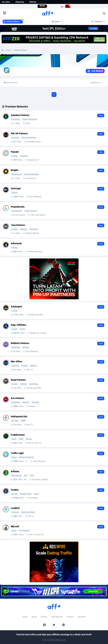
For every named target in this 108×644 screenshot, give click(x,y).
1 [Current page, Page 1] (54, 95)
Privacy (44, 617)
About (34, 617)
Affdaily (33, 2)
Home (8, 50)
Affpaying (20, 2)
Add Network (57, 617)
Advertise (82, 617)
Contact (70, 617)
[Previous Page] (48, 95)
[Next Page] (60, 95)
